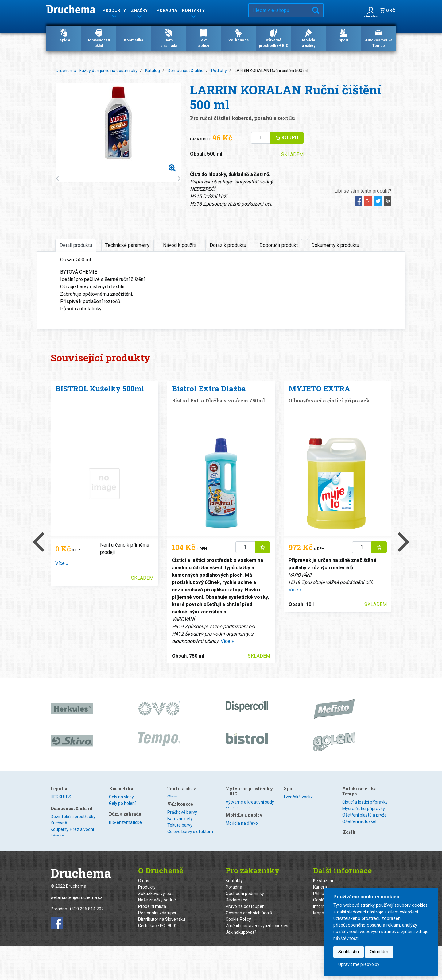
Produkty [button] (114, 12)
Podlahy (219, 71)
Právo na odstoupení (246, 940)
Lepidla (64, 35)
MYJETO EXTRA (319, 389)
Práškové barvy (240, 822)
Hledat (316, 10)
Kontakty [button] (193, 12)
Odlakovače (179, 816)
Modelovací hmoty (302, 809)
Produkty (147, 921)
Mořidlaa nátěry (309, 38)
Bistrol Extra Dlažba (209, 389)
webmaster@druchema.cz (77, 932)
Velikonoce (239, 35)
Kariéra (320, 921)
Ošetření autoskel (359, 821)
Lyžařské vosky (298, 853)
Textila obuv (204, 38)
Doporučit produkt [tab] (279, 245)
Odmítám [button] (379, 952)
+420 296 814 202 (86, 943)
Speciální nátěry (299, 834)
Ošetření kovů (122, 842)
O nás (144, 915)
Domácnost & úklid (99, 38)
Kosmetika (134, 35)
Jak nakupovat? (241, 966)
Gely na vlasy (180, 797)
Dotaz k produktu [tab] (228, 245)
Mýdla (173, 823)
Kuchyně (117, 803)
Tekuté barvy (238, 835)
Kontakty (234, 915)
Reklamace (237, 934)
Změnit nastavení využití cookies (257, 960)
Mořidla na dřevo (300, 828)
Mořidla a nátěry (302, 819)
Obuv (231, 797)
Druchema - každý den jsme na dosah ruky (97, 71)
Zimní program (357, 828)
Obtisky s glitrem (242, 855)
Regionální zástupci (157, 947)
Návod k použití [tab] (180, 245)
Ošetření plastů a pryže (364, 815)
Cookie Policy (238, 953)
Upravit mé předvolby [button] (359, 964)
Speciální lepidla (66, 816)
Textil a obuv (240, 788)
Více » (62, 563)
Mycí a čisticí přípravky (364, 809)
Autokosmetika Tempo (379, 38)
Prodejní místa (152, 940)
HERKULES (61, 797)
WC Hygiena (120, 836)
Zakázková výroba (156, 928)
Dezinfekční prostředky (131, 797)
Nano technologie (126, 829)
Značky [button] (139, 12)
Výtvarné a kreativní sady (308, 802)
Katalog (153, 71)
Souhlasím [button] (349, 952)
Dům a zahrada (183, 833)
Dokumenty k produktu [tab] (335, 245)
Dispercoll (60, 803)
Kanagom (60, 810)
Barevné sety (238, 829)
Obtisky (233, 848)
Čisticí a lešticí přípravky (365, 802)
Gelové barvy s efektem (248, 842)
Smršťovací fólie (241, 861)
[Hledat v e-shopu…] (279, 10)
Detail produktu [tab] (76, 245)
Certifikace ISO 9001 (158, 960)
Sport (343, 35)
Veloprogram (297, 859)
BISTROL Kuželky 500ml (100, 389)
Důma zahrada (169, 38)
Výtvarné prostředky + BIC (274, 38)
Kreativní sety (239, 867)
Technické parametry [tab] (127, 245)
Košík (349, 845)
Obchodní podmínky (245, 928)
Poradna (167, 10)
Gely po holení (181, 803)
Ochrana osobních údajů (249, 947)
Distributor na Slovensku (162, 953)
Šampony (176, 810)
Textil (231, 803)
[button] (371, 10)
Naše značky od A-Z (157, 934)
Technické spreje (359, 834)
